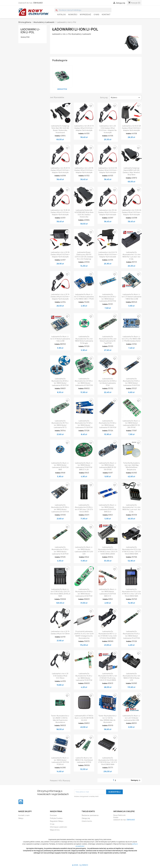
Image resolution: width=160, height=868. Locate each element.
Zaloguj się (86, 818)
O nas (96, 14)
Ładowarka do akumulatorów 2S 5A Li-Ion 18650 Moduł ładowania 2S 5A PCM (108, 298)
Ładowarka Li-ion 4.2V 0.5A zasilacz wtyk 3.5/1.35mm (60, 676)
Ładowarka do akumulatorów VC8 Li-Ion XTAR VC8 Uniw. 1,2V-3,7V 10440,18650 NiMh (108, 761)
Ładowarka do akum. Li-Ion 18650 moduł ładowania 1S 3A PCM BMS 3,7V (108, 593)
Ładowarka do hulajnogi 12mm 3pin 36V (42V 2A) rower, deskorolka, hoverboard (60, 129)
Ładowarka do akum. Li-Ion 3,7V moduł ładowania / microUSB (60, 339)
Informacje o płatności (58, 827)
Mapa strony (55, 830)
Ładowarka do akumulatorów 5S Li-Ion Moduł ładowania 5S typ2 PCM (108, 340)
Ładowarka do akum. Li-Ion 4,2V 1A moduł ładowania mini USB (131, 718)
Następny (136, 780)
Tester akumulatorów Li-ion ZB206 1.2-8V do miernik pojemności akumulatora (60, 719)
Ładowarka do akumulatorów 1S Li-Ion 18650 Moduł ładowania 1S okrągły (84, 340)
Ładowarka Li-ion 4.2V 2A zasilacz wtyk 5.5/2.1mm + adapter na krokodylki (60, 254)
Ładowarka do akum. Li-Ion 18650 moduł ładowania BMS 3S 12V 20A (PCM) (131, 424)
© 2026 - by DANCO (80, 865)
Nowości (73, 14)
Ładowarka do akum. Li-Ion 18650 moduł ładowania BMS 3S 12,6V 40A (84, 550)
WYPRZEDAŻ (85, 14)
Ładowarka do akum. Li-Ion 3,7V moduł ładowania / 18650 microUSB (131, 297)
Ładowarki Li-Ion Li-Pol (30, 31)
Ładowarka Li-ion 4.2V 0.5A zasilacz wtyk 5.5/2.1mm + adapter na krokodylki (108, 129)
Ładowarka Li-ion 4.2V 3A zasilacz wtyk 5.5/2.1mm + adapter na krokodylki (84, 170)
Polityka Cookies (56, 818)
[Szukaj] (83, 10)
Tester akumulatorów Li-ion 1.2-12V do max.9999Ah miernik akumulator (108, 719)
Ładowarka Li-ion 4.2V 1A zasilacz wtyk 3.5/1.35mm (60, 632)
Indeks (57, 136)
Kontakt (106, 14)
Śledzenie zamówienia (90, 815)
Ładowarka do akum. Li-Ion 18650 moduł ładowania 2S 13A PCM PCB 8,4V (60, 761)
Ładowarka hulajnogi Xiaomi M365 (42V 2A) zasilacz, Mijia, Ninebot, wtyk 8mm (131, 171)
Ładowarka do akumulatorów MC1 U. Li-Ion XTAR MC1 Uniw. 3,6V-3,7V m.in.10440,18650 (108, 635)
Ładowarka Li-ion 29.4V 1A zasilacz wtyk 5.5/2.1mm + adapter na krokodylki (84, 128)
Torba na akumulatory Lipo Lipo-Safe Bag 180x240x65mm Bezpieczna (131, 466)
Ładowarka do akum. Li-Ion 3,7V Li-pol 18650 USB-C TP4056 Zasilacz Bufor (131, 339)
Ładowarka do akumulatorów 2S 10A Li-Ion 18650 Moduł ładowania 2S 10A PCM (60, 508)
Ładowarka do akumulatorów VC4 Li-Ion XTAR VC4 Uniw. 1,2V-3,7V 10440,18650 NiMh (131, 593)
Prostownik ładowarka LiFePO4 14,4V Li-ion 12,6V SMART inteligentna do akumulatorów (84, 635)
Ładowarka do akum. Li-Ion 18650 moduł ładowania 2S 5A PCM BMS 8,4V (108, 508)
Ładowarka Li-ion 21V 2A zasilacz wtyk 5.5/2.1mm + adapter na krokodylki (108, 212)
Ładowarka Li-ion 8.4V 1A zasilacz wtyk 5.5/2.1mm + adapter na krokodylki (108, 254)
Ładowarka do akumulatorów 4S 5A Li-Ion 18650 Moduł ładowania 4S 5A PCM (84, 593)
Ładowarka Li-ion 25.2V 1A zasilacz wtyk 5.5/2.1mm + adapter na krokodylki (60, 170)
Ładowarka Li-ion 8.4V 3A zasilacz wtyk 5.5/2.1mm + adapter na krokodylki (108, 170)
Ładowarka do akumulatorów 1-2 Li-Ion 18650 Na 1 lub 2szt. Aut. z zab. (131, 256)
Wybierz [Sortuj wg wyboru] (126, 98)
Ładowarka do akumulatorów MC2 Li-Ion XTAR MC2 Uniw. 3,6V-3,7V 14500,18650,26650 (108, 550)
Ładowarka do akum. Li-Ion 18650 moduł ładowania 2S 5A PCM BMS (60, 466)
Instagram (21, 802)
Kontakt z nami (24, 815)
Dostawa (53, 815)
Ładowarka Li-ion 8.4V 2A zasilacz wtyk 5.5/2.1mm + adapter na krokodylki (131, 128)
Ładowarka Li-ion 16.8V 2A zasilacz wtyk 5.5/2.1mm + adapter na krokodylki (60, 212)
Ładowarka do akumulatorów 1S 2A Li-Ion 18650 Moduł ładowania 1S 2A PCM (60, 550)
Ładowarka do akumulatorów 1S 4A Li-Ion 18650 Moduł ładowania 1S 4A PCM (131, 635)
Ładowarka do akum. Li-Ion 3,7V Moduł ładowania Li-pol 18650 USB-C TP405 (84, 297)
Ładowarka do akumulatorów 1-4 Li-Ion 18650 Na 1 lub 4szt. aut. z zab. (131, 508)
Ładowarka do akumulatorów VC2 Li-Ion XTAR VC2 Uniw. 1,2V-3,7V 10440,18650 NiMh (131, 550)
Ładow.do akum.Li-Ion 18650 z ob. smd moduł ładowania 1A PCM (84, 760)
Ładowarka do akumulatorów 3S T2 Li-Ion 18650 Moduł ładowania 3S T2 (60, 424)
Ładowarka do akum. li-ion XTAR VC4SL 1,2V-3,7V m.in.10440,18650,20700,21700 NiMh (62, 593)
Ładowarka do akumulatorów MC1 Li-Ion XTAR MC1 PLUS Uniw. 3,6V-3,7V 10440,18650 (108, 677)
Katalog (61, 14)
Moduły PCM (25, 37)
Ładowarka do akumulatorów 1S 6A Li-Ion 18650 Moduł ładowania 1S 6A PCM (131, 382)
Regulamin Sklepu (57, 821)
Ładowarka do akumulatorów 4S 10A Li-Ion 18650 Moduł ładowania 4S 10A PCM (84, 382)
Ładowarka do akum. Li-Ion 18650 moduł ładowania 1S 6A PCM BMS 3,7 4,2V (84, 466)
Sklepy (21, 818)
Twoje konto (88, 811)
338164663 (38, 3)
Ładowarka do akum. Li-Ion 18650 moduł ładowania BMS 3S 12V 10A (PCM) (108, 466)
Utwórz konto (87, 821)
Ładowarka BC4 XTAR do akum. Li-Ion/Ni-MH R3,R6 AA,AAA (84, 718)
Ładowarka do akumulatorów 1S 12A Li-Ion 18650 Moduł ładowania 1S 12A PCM (84, 424)
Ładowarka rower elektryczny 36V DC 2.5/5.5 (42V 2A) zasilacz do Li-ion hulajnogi (84, 256)
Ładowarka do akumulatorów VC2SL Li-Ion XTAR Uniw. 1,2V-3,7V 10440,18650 (84, 508)
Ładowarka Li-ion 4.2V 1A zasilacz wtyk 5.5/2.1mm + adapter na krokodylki (60, 297)
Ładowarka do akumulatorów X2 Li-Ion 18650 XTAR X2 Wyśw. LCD (131, 677)
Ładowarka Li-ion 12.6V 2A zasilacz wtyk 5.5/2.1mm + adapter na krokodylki (131, 212)
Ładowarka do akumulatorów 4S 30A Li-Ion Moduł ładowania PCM (108, 382)
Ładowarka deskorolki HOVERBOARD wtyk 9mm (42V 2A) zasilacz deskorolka (84, 213)
